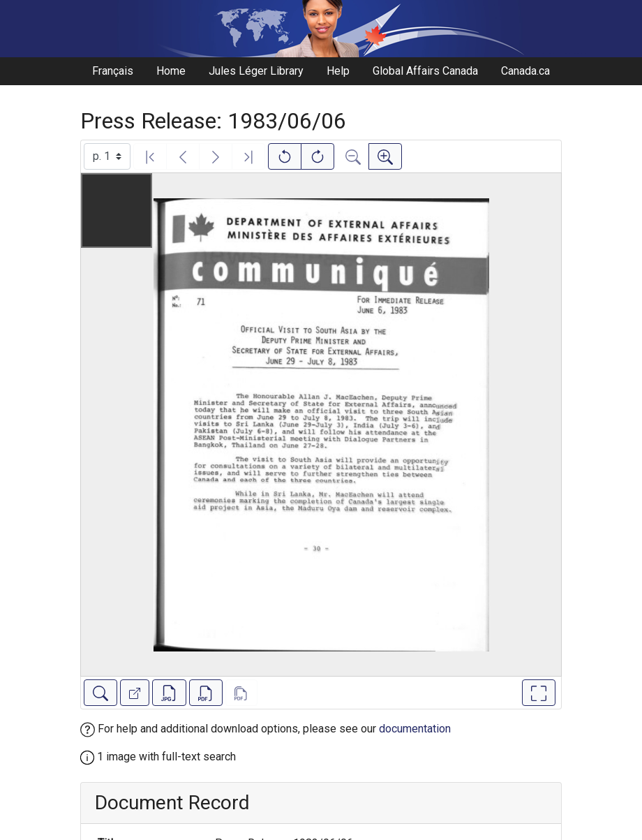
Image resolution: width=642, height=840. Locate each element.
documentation (415, 729)
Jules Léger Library (256, 71)
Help (338, 71)
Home (171, 71)
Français (113, 71)
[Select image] (107, 156)
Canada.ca (525, 71)
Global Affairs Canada (425, 71)
